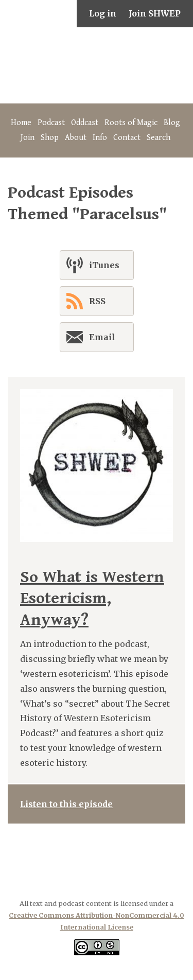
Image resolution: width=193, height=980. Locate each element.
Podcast (51, 123)
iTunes (93, 265)
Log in (103, 13)
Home (21, 123)
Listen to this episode (66, 804)
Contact (127, 138)
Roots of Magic (131, 123)
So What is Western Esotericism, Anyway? (92, 599)
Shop (50, 138)
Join (28, 138)
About (76, 138)
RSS (86, 301)
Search (159, 138)
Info (100, 138)
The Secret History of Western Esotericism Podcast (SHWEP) (97, 65)
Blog (172, 123)
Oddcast (85, 123)
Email (91, 339)
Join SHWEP (155, 13)
